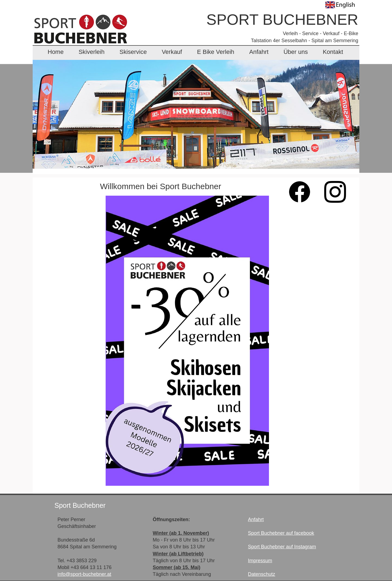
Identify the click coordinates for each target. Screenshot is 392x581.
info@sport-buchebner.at (84, 574)
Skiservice (133, 52)
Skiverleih (92, 52)
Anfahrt (259, 52)
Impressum (260, 561)
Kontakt (333, 52)
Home (56, 52)
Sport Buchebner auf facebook (281, 533)
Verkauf (172, 52)
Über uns (295, 52)
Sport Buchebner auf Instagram (282, 547)
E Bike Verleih (216, 52)
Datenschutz (262, 574)
